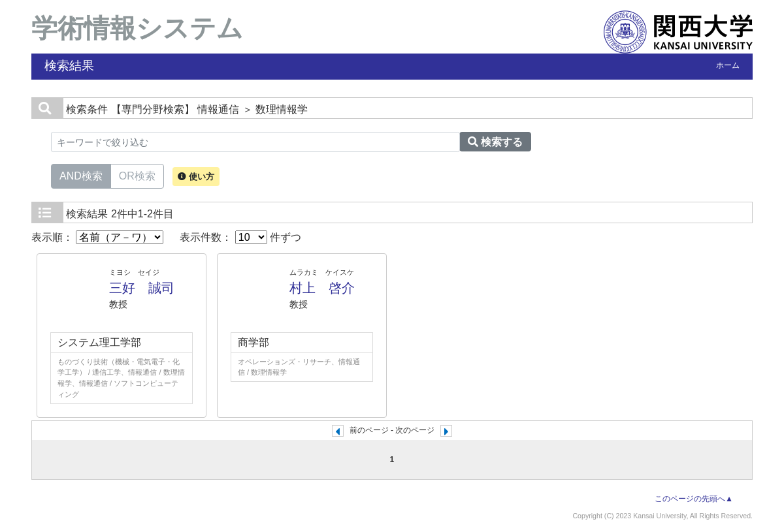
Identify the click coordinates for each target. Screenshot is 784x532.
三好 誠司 (142, 288)
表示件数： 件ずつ (240, 237)
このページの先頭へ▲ (694, 499)
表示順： (97, 237)
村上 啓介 (322, 288)
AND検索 (81, 175)
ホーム (728, 65)
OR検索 (137, 175)
